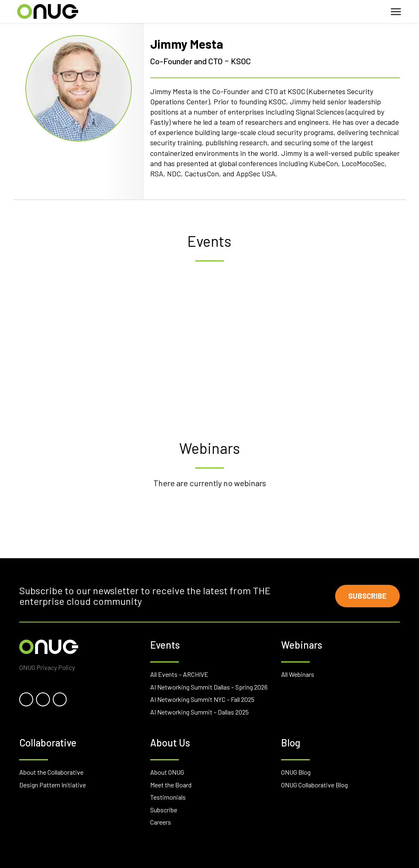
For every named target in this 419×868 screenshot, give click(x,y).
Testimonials (168, 797)
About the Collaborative (51, 772)
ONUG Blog (296, 772)
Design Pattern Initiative (53, 785)
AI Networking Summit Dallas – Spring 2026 (209, 687)
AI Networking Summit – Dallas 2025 (199, 712)
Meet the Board (171, 785)
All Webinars (298, 674)
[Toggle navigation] (396, 12)
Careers (161, 822)
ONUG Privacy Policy (47, 667)
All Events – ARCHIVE (179, 674)
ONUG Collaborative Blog (314, 785)
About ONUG (167, 772)
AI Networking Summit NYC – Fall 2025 (202, 699)
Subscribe (367, 596)
